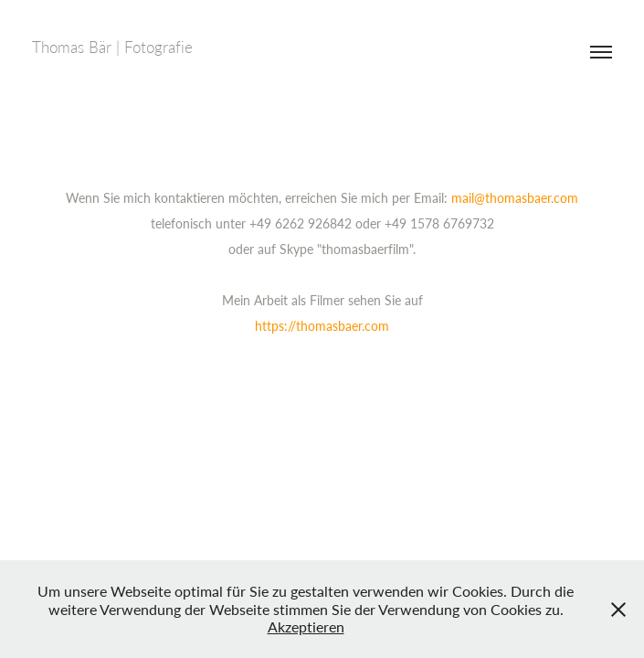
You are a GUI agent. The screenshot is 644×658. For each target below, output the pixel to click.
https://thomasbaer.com (322, 326)
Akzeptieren (306, 626)
